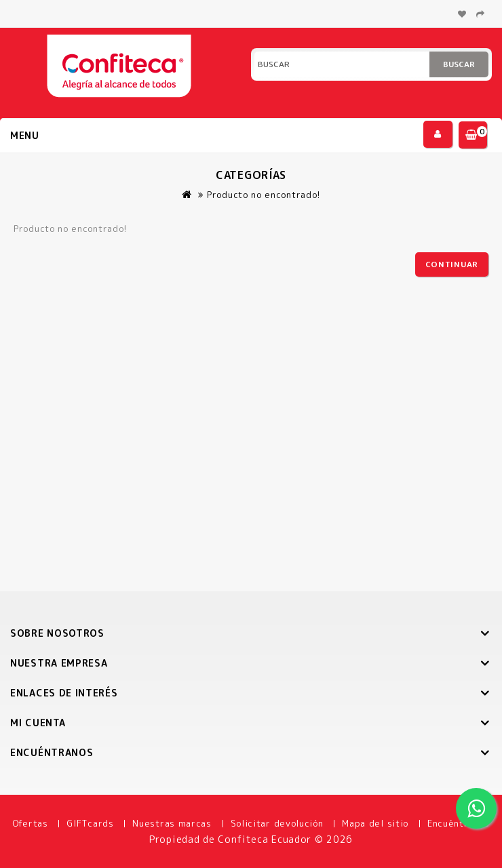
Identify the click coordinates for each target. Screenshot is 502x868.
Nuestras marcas (172, 823)
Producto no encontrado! (264, 195)
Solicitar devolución (277, 823)
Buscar (459, 64)
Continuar (452, 264)
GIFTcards (90, 823)
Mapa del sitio (375, 823)
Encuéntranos (458, 823)
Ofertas (30, 823)
